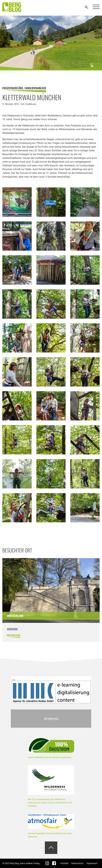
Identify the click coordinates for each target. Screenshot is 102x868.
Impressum (92, 863)
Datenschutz (77, 863)
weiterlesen (14, 635)
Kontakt (65, 863)
